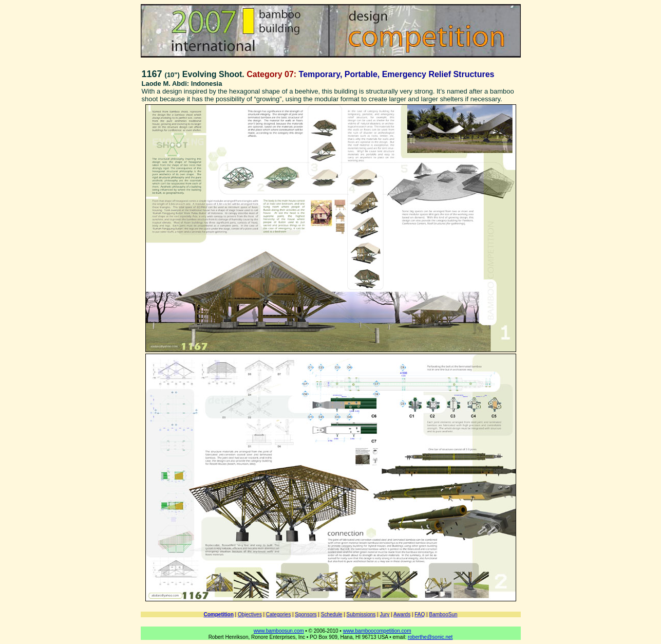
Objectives (250, 614)
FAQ (420, 614)
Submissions (361, 614)
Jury (384, 614)
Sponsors (306, 614)
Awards (402, 614)
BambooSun (443, 614)
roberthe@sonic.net (430, 637)
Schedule (332, 614)
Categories (278, 614)
